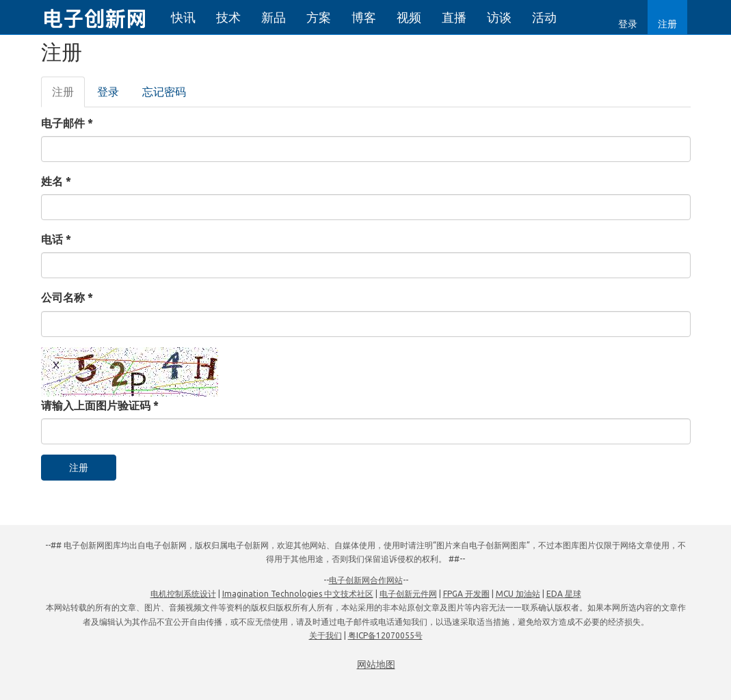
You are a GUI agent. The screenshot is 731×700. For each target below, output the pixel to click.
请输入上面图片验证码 (100, 405)
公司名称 (67, 297)
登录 (628, 24)
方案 (319, 17)
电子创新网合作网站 (366, 580)
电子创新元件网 (408, 594)
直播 (454, 17)
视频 (409, 17)
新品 (274, 17)
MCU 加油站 (518, 594)
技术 (228, 17)
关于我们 (325, 635)
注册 (667, 24)
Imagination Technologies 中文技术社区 (298, 594)
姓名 (56, 181)
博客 (364, 17)
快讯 (183, 17)
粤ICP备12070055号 (385, 635)
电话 (56, 239)
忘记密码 (164, 92)
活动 (544, 17)
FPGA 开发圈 (466, 594)
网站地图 (376, 664)
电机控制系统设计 (183, 594)
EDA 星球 (564, 594)
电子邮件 (67, 123)
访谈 (499, 17)
